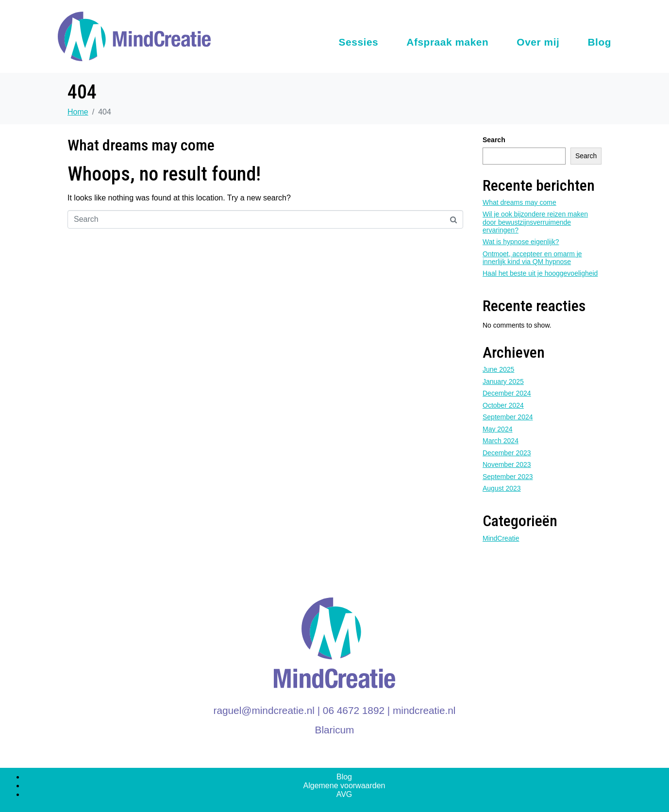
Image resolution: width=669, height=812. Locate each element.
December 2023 (507, 453)
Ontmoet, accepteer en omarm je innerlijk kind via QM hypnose (532, 258)
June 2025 (498, 369)
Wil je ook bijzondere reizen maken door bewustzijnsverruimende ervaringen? (535, 222)
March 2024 (501, 441)
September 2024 (508, 417)
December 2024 (507, 393)
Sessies (359, 42)
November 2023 (507, 464)
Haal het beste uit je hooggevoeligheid (540, 273)
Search (494, 140)
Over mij (538, 42)
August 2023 (502, 488)
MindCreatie (501, 538)
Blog (599, 42)
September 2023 (508, 477)
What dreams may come (141, 145)
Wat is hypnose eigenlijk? (521, 242)
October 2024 (503, 405)
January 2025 (503, 381)
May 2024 (497, 429)
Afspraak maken (447, 42)
